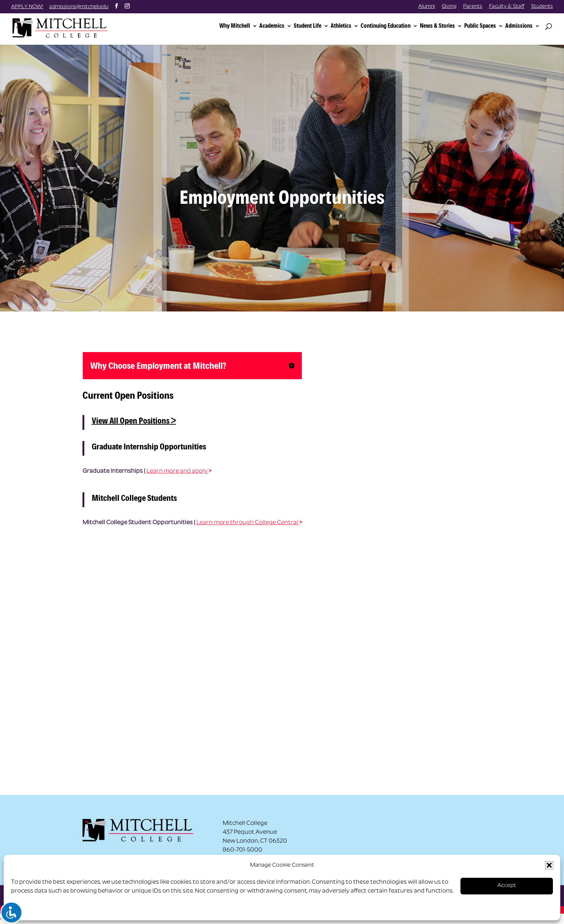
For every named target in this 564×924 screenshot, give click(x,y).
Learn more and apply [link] (178, 471)
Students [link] (542, 7)
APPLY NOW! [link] (27, 7)
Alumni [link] (427, 7)
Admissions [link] (519, 26)
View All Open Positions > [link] (134, 421)
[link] (68, 27)
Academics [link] (272, 26)
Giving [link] (449, 7)
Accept (507, 886)
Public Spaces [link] (480, 26)
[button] (549, 865)
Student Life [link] (308, 26)
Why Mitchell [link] (235, 26)
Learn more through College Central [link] (248, 523)
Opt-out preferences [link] (40, 910)
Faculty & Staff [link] (507, 7)
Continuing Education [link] (386, 26)
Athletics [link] (341, 26)
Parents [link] (473, 7)
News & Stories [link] (437, 26)
